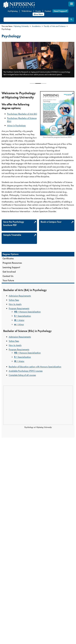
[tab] (38, 254)
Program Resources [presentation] (12, 263)
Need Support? (60, 11)
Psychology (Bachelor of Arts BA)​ (22, 114)
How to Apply (15, 304)
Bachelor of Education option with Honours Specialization (35, 367)
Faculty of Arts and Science (55, 26)
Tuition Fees (14, 300)
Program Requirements (19, 308)
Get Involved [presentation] (9, 272)
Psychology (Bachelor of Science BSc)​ (22, 120)
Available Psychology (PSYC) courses (26, 371)
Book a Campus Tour (51, 222)
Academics (36, 26)
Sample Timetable (12, 235)
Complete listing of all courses (22, 375)
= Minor (19, 324)
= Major (19, 320)
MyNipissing (13, 11)
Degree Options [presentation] (11, 254)
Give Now (38, 14)
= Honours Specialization (27, 312)
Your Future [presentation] (8, 280)
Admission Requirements (20, 296)
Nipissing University (21, 26)
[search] (36, 20)
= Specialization (23, 316)
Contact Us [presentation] (8, 276)
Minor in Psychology (16, 125)
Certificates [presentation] (8, 258)
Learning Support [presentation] (11, 267)
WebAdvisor (27, 11)
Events (38, 11)
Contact (48, 11)
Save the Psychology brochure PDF (14, 223)
